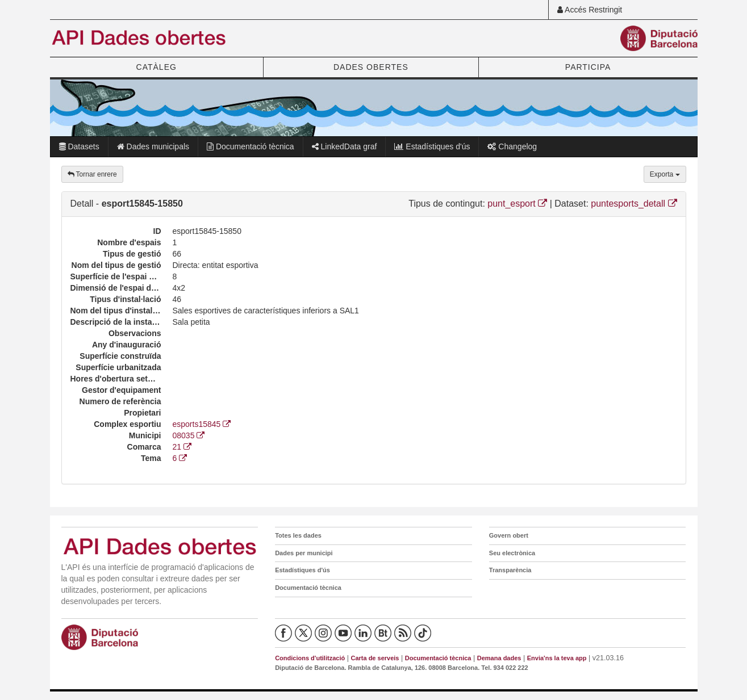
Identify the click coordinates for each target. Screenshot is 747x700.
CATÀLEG (157, 67)
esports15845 (202, 424)
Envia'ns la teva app (557, 658)
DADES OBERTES (371, 67)
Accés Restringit (590, 10)
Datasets (79, 146)
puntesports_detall (634, 204)
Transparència (510, 570)
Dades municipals (153, 146)
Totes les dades (298, 535)
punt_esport (517, 204)
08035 (189, 435)
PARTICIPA (588, 67)
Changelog (512, 146)
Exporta (665, 174)
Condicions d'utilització (310, 658)
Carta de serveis (375, 658)
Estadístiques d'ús (432, 146)
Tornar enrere (92, 174)
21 (182, 447)
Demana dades (499, 658)
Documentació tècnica (251, 146)
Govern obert (509, 535)
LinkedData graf (345, 146)
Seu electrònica (512, 553)
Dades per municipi (304, 553)
